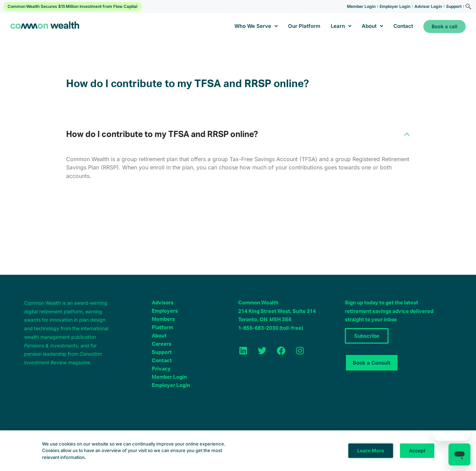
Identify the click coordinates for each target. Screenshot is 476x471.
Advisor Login (428, 6)
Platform (162, 328)
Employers (165, 311)
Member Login (361, 6)
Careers (162, 344)
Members (163, 319)
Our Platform (304, 26)
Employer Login (395, 6)
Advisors (163, 303)
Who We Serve (256, 26)
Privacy (161, 369)
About (372, 26)
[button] (238, 135)
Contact (403, 26)
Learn (341, 26)
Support (454, 6)
